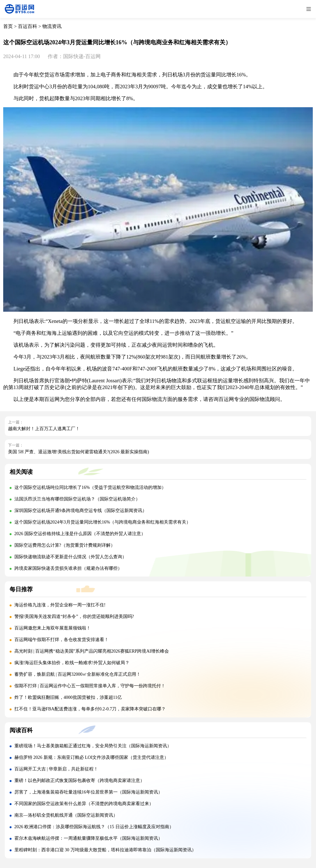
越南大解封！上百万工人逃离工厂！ (44, 429)
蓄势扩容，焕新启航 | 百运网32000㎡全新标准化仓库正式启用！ (78, 674)
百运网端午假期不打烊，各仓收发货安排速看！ (62, 640)
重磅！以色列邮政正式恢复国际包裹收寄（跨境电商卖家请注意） (79, 781)
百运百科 (28, 26)
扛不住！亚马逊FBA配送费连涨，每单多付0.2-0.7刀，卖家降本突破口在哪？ (90, 709)
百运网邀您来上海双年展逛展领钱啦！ (53, 628)
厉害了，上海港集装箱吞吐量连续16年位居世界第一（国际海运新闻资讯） (88, 792)
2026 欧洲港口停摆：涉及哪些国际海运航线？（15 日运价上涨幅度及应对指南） (94, 827)
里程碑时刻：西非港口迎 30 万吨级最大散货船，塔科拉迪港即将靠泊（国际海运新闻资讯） (105, 850)
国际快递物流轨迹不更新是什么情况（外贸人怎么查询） (71, 557)
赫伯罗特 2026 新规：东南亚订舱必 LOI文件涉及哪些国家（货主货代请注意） (92, 757)
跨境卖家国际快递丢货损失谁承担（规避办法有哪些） (68, 568)
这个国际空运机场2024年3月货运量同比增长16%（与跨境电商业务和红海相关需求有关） (103, 522)
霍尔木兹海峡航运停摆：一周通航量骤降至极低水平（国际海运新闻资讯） (88, 838)
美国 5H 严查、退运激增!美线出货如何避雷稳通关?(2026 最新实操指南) (79, 452)
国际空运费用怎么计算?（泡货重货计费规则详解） (65, 545)
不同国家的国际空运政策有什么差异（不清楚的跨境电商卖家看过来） (84, 804)
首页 (8, 26)
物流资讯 (52, 26)
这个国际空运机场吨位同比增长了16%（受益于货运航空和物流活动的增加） (90, 487)
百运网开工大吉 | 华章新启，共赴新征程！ (56, 769)
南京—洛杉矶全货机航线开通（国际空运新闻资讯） (66, 815)
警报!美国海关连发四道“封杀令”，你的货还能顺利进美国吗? (74, 616)
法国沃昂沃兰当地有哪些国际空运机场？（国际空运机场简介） (77, 499)
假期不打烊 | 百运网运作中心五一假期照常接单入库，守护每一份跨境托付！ (90, 686)
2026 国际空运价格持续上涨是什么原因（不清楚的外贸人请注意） (80, 534)
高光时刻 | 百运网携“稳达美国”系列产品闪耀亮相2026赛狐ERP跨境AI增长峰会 (92, 651)
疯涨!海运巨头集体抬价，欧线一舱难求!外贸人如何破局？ (72, 663)
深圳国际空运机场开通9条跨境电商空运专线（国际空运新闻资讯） (81, 511)
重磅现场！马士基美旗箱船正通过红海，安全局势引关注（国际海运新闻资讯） (93, 746)
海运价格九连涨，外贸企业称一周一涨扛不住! (60, 605)
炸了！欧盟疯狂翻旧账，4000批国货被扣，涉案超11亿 (68, 697)
